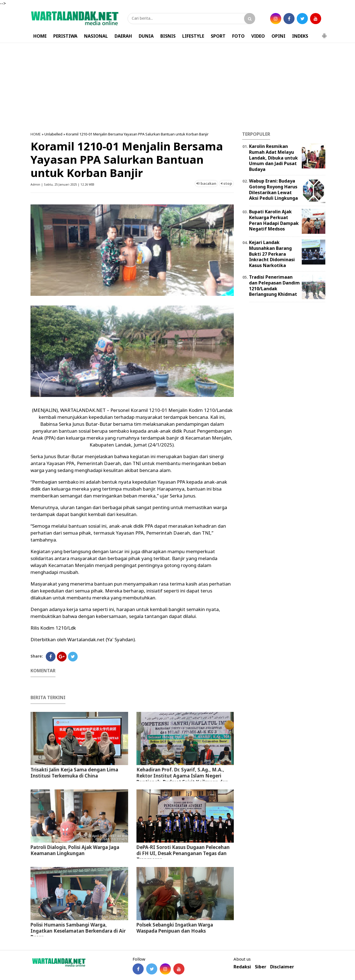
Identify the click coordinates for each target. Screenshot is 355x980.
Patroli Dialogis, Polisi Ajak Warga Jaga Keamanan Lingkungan (75, 850)
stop (226, 183)
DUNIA (146, 36)
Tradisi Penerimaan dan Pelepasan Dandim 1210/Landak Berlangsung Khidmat (274, 286)
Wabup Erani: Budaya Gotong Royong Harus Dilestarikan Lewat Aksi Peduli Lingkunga (273, 189)
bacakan (206, 183)
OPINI (278, 36)
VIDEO (258, 36)
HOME (40, 36)
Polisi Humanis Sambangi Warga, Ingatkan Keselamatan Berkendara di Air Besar (78, 931)
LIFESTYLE (193, 36)
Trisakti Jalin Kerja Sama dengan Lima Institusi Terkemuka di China (74, 773)
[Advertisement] (177, 87)
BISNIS (168, 36)
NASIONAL (96, 36)
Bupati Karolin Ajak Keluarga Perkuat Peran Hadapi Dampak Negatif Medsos (274, 220)
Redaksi (242, 967)
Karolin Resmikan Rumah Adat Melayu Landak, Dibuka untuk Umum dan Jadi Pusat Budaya (273, 158)
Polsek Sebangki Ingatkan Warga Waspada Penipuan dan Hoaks (175, 928)
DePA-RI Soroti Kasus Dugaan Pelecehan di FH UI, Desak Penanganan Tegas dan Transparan (183, 853)
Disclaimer (282, 967)
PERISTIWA (65, 36)
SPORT (218, 36)
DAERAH (123, 36)
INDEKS (300, 36)
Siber (261, 967)
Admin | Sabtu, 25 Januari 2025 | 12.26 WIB (62, 184)
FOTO (238, 36)
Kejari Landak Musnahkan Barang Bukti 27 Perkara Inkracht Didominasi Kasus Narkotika (272, 254)
